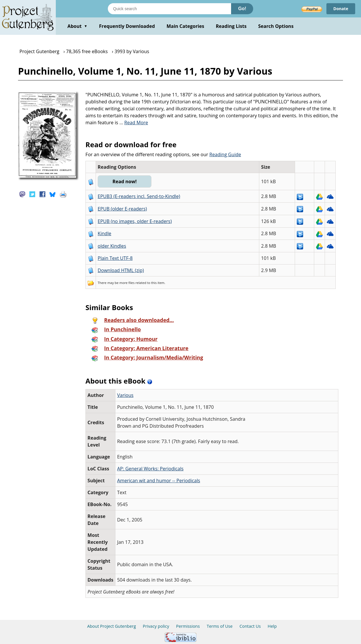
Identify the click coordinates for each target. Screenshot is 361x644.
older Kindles (112, 246)
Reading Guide (225, 154)
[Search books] (169, 9)
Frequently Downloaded (127, 26)
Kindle (104, 233)
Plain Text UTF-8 (115, 258)
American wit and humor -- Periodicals (159, 481)
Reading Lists (231, 26)
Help (272, 626)
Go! (242, 9)
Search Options (276, 26)
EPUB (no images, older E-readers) (135, 221)
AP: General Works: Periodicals (150, 469)
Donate (341, 9)
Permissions (188, 626)
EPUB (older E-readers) (122, 209)
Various (125, 395)
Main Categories (185, 26)
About (77, 26)
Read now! (125, 181)
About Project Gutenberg (112, 626)
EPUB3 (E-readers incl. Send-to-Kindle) (139, 196)
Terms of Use (220, 626)
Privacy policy (156, 626)
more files (127, 283)
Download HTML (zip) (121, 270)
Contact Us (250, 626)
